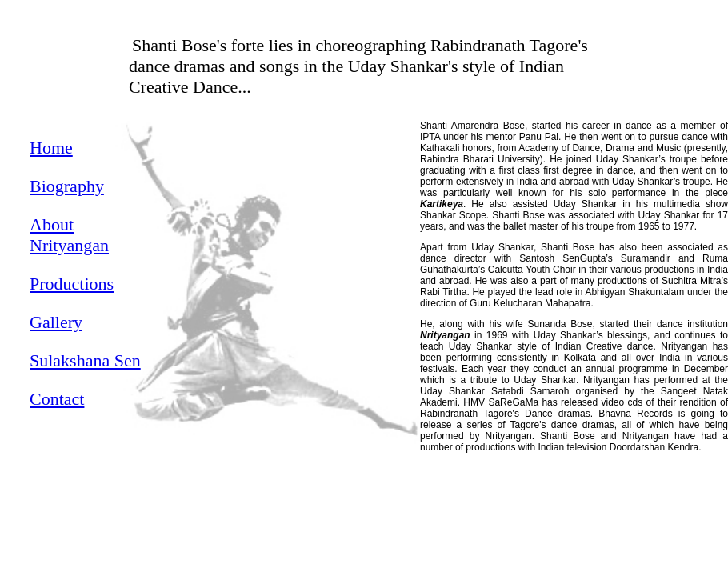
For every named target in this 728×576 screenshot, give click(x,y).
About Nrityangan (69, 235)
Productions (72, 284)
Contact (57, 399)
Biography (67, 186)
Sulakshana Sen (85, 360)
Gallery (56, 322)
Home (51, 148)
